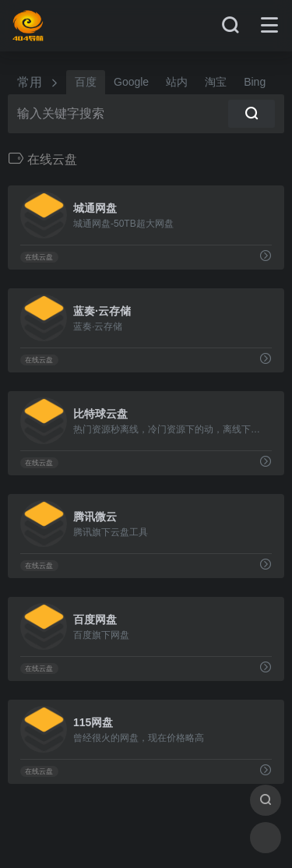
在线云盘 (39, 257)
